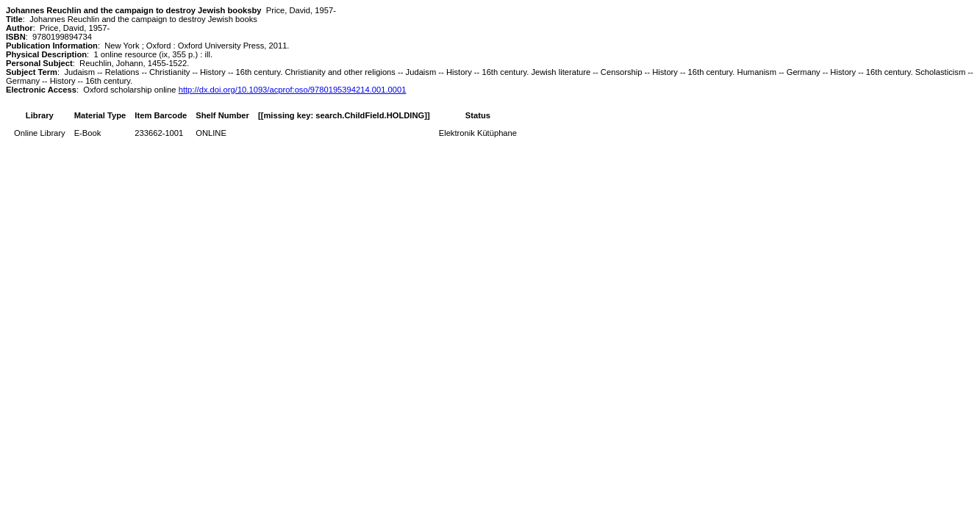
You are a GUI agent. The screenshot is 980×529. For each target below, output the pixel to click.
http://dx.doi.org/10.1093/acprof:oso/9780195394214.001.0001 (293, 90)
